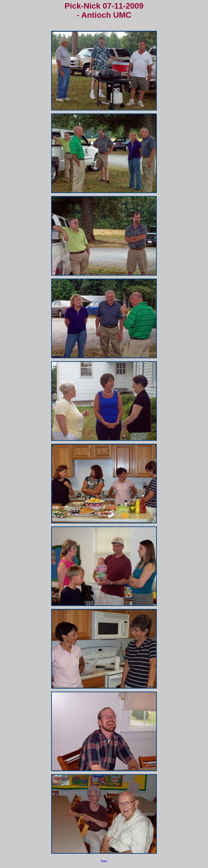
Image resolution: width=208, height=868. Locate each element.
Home (104, 861)
